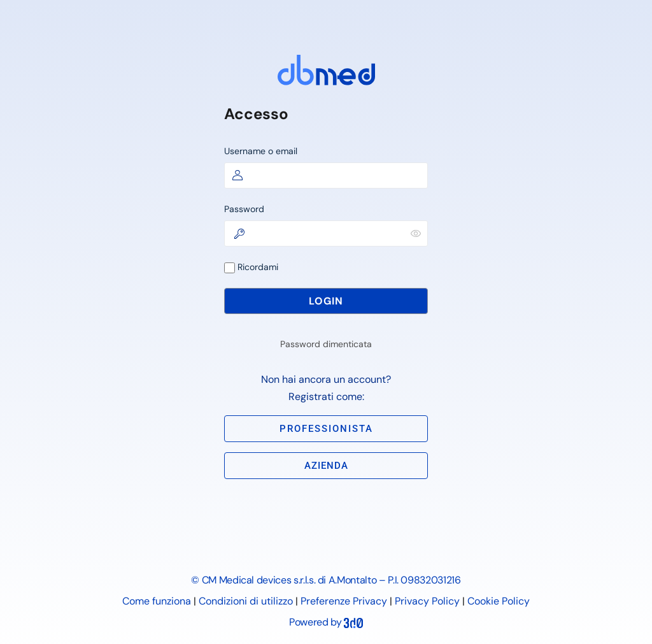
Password (244, 209)
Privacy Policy (427, 601)
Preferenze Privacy (344, 601)
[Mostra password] (416, 233)
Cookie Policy (499, 601)
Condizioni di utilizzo (246, 601)
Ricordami (251, 267)
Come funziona (157, 601)
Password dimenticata (326, 344)
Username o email (261, 151)
